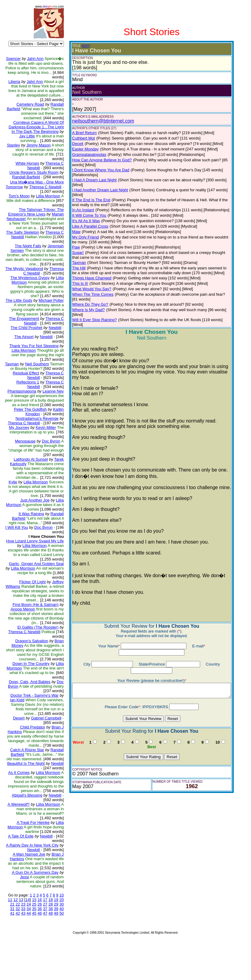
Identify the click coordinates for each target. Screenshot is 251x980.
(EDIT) (81, 46)
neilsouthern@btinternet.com (99, 121)
